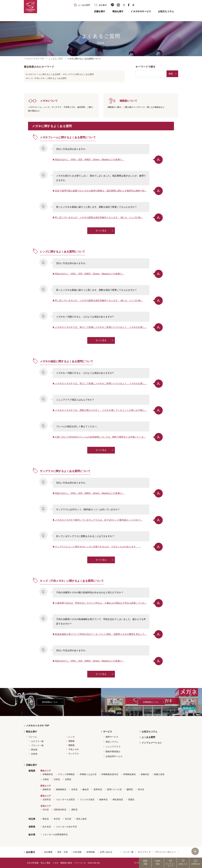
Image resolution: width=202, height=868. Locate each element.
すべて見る (101, 231)
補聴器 (71, 745)
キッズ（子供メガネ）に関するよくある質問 (47, 78)
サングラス (74, 754)
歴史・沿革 (63, 852)
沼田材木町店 (60, 810)
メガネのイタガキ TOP (34, 59)
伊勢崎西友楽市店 (110, 774)
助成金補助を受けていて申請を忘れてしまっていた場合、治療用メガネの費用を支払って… (101, 634)
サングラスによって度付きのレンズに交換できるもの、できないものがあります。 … (98, 547)
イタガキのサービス (141, 11)
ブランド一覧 (37, 745)
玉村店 (57, 779)
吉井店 (74, 789)
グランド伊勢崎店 (66, 774)
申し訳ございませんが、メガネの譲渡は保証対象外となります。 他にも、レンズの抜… (99, 217)
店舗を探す (100, 11)
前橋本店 (145, 774)
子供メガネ (74, 749)
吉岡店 (68, 779)
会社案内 (30, 852)
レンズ (71, 737)
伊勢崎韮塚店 (129, 774)
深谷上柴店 (81, 819)
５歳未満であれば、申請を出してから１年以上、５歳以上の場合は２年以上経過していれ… (101, 603)
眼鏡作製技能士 (113, 751)
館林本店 (104, 799)
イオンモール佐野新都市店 (55, 834)
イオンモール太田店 (65, 799)
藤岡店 (130, 789)
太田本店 (47, 799)
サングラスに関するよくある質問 (79, 74)
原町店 (74, 810)
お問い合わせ (106, 852)
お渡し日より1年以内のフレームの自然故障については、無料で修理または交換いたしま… (100, 437)
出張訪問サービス (114, 756)
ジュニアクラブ (113, 747)
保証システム (112, 742)
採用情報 (91, 852)
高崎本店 (47, 789)
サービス (108, 732)
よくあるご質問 (56, 59)
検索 (171, 74)
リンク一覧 (128, 852)
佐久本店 (47, 827)
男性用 (34, 750)
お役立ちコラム (166, 11)
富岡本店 (98, 789)
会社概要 (48, 852)
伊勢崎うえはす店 (88, 774)
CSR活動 (77, 852)
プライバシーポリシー (165, 852)
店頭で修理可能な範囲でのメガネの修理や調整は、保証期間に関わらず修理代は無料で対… (101, 191)
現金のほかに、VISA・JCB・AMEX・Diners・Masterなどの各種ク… (90, 160)
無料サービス (112, 737)
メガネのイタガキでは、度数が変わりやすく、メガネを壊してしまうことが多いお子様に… (101, 410)
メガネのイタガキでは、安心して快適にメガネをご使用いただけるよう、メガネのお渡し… (101, 327)
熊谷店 (46, 819)
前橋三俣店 (159, 774)
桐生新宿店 (118, 799)
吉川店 (68, 819)
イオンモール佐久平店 (66, 827)
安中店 (141, 789)
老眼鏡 (71, 741)
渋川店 (46, 810)
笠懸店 (131, 799)
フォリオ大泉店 (87, 799)
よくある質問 (148, 737)
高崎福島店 (61, 789)
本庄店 (57, 819)
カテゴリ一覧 (37, 741)
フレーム (33, 737)
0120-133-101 (94, 863)
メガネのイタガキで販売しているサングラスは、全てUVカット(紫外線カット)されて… (99, 520)
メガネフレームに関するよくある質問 (44, 74)
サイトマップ (144, 852)
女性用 (34, 754)
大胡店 (46, 779)
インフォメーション (152, 743)
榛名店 (86, 789)
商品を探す (118, 11)
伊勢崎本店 (48, 774)
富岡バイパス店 (114, 789)
